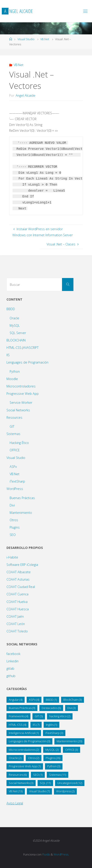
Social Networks (18, 410)
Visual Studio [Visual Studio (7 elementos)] (39, 791)
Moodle (12, 379)
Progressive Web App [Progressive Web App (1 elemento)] (25, 766)
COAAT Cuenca (17, 594)
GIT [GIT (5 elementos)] (39, 716)
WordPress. (61, 854)
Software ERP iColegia (22, 565)
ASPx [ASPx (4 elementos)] (34, 700)
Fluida (46, 854)
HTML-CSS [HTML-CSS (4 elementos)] (17, 725)
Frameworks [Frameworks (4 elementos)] (18, 716)
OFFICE (15, 450)
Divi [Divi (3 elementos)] (72, 708)
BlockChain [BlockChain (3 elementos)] (73, 700)
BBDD (11, 309)
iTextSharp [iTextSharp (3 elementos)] (54, 733)
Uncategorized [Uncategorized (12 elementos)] (70, 783)
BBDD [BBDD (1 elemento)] (51, 700)
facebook (13, 654)
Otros (14, 520)
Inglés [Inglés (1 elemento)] (51, 725)
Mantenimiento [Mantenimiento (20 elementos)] (69, 741)
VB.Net (45, 39)
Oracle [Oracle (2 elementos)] (15, 758)
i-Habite (12, 557)
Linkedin (13, 661)
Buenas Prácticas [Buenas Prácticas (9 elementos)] (22, 708)
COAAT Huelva (17, 602)
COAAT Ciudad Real (21, 587)
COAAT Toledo (17, 631)
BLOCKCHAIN (16, 340)
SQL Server (18, 333)
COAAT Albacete (19, 572)
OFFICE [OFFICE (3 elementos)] (72, 750)
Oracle (14, 318)
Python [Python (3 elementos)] (54, 766)
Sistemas (13, 434)
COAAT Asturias (18, 579)
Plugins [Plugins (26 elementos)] (53, 758)
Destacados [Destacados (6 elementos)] (51, 708)
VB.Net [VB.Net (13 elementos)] (16, 791)
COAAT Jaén (15, 616)
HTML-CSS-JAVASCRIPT (22, 348)
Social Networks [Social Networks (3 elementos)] (21, 783)
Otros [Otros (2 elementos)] (34, 758)
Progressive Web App (23, 394)
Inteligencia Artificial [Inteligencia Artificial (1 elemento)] (24, 733)
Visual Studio (26, 39)
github (11, 676)
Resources (14, 417)
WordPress (15, 489)
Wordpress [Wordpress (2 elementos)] (65, 791)
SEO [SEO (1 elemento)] (38, 775)
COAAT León (16, 624)
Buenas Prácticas (22, 498)
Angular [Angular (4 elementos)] (16, 700)
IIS (8, 355)
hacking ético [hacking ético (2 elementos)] (60, 716)
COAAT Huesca (18, 609)
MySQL (15, 325)
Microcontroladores (21, 386)
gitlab (10, 668)
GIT (12, 426)
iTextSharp (17, 481)
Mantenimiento (21, 513)
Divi (12, 505)
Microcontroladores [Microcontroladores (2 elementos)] (24, 750)
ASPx (13, 467)
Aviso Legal (15, 803)
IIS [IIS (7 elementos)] (36, 725)
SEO (13, 535)
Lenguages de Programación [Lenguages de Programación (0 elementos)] (29, 741)
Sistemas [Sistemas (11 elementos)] (58, 775)
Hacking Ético (19, 443)
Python (15, 371)
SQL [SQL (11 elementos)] (45, 783)
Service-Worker (21, 403)
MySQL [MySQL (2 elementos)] (52, 750)
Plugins (15, 527)
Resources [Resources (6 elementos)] (18, 775)
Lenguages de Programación (27, 362)
